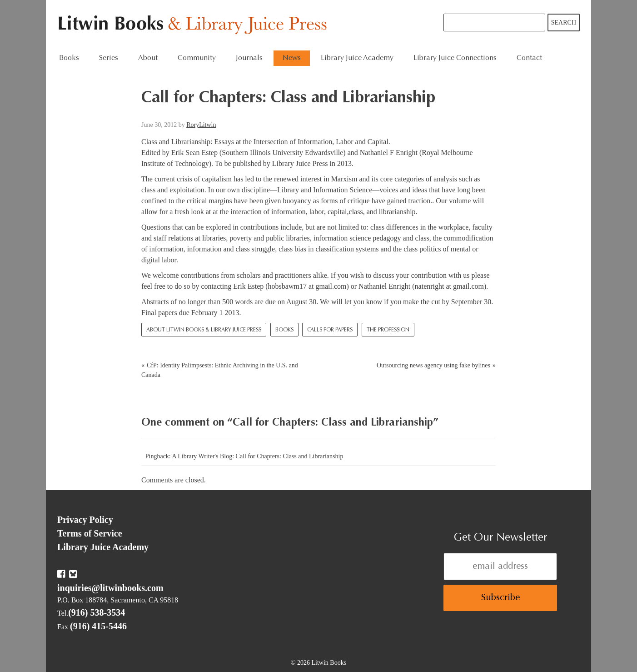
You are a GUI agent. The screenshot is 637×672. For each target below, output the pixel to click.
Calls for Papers (330, 330)
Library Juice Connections (455, 58)
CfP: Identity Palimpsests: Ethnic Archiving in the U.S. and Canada (220, 370)
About (148, 58)
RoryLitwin (201, 125)
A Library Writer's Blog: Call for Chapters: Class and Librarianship (257, 456)
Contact (529, 58)
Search (564, 23)
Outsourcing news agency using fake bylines (433, 365)
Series (109, 58)
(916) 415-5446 (98, 626)
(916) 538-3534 (97, 612)
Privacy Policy (85, 520)
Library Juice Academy (357, 58)
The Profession (388, 330)
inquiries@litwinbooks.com (110, 588)
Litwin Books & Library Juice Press (195, 25)
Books (69, 58)
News (292, 58)
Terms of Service (90, 533)
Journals (249, 58)
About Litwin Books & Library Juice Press (204, 330)
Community (197, 58)
